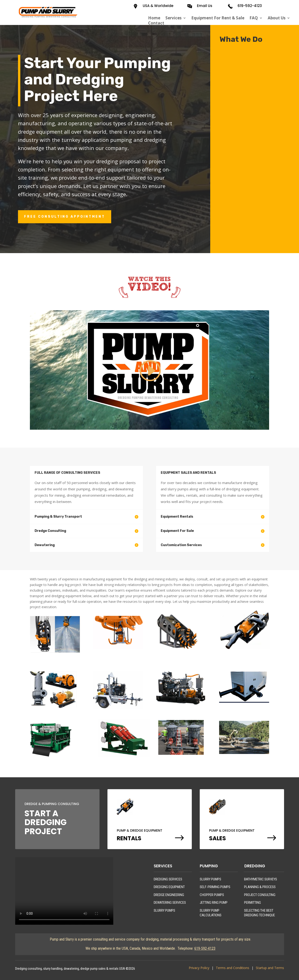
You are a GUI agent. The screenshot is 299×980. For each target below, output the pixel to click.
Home (154, 18)
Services (173, 18)
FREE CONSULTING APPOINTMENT (65, 217)
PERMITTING (253, 903)
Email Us (205, 6)
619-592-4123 (250, 6)
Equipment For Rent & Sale (218, 18)
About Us (277, 18)
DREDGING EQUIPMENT (169, 887)
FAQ (254, 18)
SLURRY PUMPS (164, 910)
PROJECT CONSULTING (260, 895)
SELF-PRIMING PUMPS (215, 887)
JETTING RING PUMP (214, 903)
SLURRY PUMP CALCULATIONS (211, 913)
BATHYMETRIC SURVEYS (261, 879)
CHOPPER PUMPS (212, 895)
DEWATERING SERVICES (170, 903)
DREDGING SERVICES (168, 879)
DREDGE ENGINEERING (169, 895)
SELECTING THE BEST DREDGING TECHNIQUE (260, 913)
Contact (156, 23)
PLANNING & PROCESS (260, 887)
